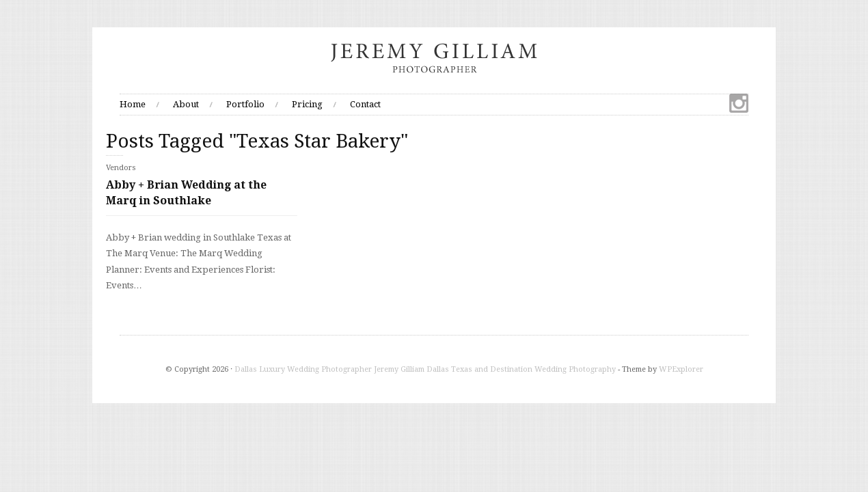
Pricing (307, 104)
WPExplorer (681, 369)
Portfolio (245, 104)
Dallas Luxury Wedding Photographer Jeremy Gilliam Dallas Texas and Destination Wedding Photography (425, 369)
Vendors (121, 168)
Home (133, 104)
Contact (365, 104)
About (186, 104)
